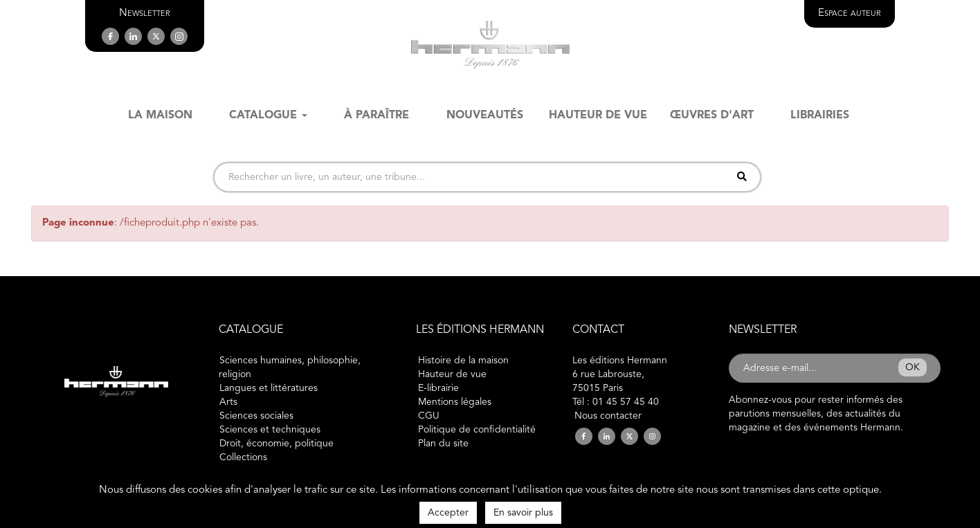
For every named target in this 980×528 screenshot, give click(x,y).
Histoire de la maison (463, 361)
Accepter (448, 513)
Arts (228, 402)
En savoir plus (523, 513)
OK (913, 367)
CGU (429, 416)
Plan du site (443, 444)
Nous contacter (608, 416)
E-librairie (438, 388)
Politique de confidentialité (477, 430)
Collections (243, 457)
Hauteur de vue (452, 374)
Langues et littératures (269, 388)
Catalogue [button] (268, 116)
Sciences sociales (256, 416)
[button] (145, 13)
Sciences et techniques (270, 430)
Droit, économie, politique (276, 444)
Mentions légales (455, 402)
